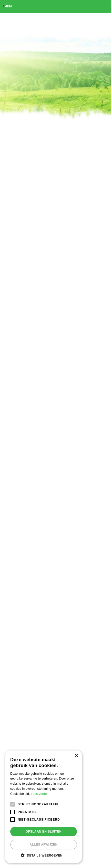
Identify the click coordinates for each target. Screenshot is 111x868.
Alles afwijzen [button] (43, 845)
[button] (44, 855)
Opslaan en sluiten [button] (44, 832)
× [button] (76, 756)
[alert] (44, 807)
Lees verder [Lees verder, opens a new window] (39, 794)
